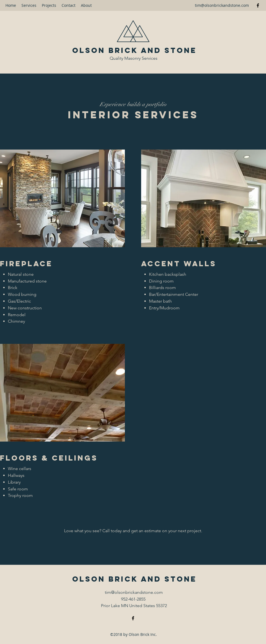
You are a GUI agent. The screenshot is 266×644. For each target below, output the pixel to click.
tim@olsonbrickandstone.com (222, 5)
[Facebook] (258, 5)
